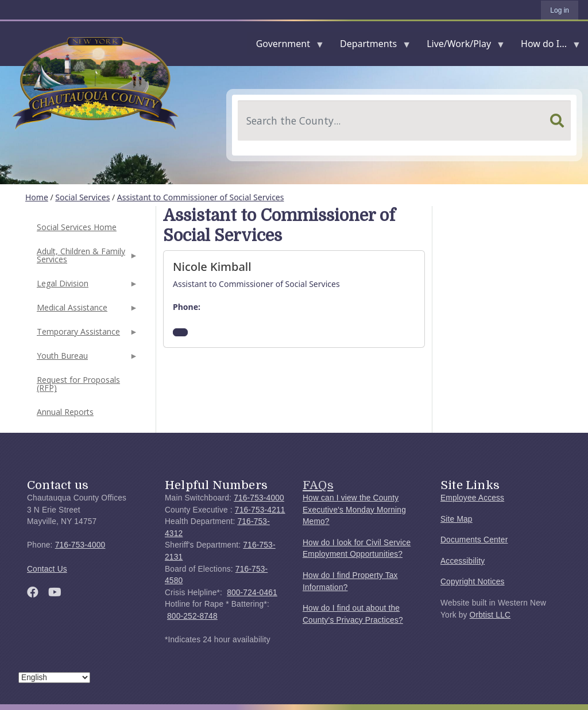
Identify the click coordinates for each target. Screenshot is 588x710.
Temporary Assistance (86, 335)
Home (37, 197)
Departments (371, 46)
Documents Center (474, 540)
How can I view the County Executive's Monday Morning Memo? (354, 510)
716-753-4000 (80, 545)
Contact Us (47, 569)
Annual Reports (65, 412)
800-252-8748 (192, 616)
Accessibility (463, 561)
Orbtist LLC (490, 615)
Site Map (457, 519)
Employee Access (472, 498)
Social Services (82, 197)
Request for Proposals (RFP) (78, 384)
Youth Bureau (86, 359)
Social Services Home (77, 227)
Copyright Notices (473, 582)
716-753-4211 (260, 510)
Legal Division (86, 287)
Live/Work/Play (461, 46)
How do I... (546, 46)
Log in (560, 10)
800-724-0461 (252, 593)
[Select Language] (54, 678)
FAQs (318, 485)
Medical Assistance (86, 311)
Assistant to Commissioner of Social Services (201, 197)
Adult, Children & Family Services (86, 259)
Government (285, 46)
